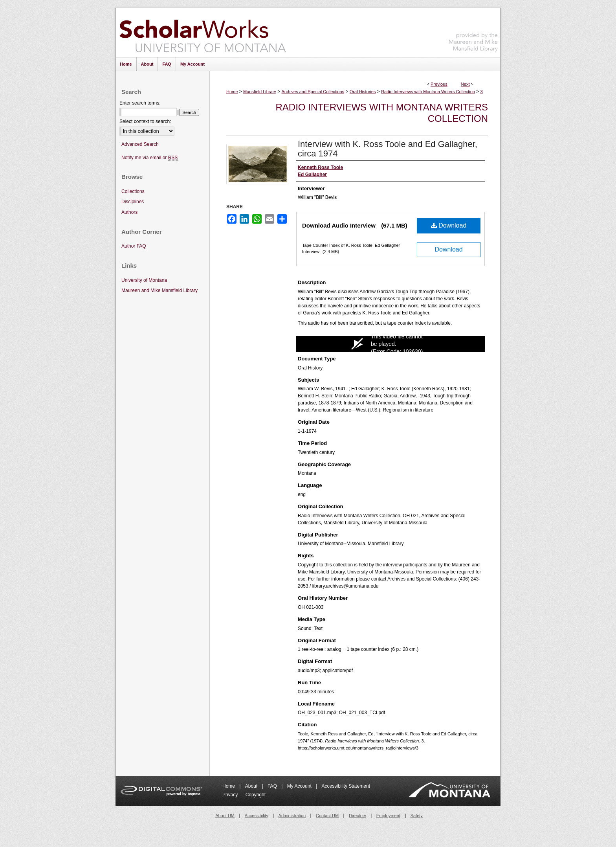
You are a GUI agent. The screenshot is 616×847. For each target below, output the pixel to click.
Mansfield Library (260, 92)
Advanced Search (140, 144)
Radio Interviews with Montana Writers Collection (428, 92)
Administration (292, 816)
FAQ (273, 786)
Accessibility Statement (346, 786)
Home (232, 92)
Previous (439, 84)
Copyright (256, 795)
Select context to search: (145, 121)
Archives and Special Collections (313, 92)
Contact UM (327, 816)
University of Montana (144, 280)
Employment (388, 816)
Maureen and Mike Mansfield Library (473, 31)
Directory (357, 816)
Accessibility (257, 816)
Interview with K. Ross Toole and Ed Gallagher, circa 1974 (388, 149)
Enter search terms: (140, 103)
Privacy (231, 795)
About (252, 786)
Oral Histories (363, 92)
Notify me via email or (149, 158)
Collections (133, 191)
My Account (300, 786)
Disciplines (133, 202)
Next (465, 84)
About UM (225, 816)
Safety (417, 816)
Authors (129, 212)
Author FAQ (134, 246)
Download (449, 225)
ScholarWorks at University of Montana (203, 33)
